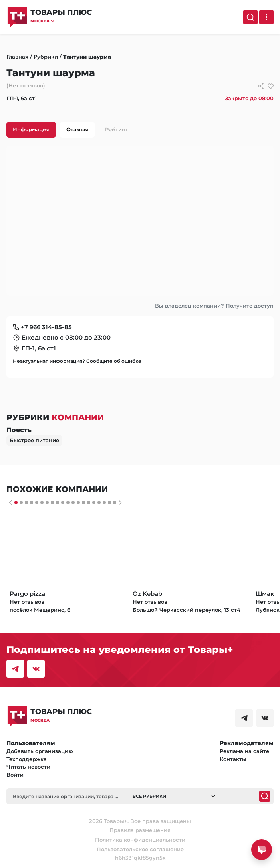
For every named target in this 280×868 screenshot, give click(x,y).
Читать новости (28, 767)
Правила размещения (140, 830)
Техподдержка (27, 759)
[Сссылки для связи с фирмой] (261, 86)
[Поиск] (250, 17)
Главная (17, 57)
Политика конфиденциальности (140, 840)
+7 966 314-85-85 (46, 327)
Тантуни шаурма (87, 57)
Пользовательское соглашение (140, 849)
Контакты (233, 759)
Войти (15, 775)
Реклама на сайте (244, 751)
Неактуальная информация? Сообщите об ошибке (77, 361)
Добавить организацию (40, 751)
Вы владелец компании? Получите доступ (214, 306)
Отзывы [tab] (77, 129)
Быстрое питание (34, 440)
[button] (61, 21)
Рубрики (46, 57)
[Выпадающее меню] (266, 17)
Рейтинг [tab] (117, 129)
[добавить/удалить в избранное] (271, 86)
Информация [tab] (31, 129)
